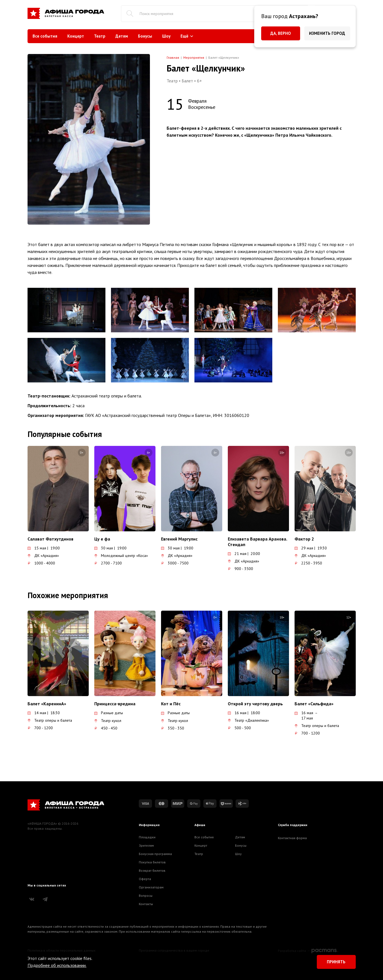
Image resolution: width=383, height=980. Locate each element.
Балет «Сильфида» (314, 704)
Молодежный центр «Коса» (121, 556)
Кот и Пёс (171, 704)
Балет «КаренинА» (47, 704)
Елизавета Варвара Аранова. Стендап (257, 542)
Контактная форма (292, 838)
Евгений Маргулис (179, 539)
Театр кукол (108, 721)
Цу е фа (102, 539)
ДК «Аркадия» (43, 556)
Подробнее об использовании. (57, 965)
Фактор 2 (304, 539)
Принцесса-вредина (115, 704)
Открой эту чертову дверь (255, 704)
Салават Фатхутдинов (50, 539)
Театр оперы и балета (50, 720)
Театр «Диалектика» (248, 720)
